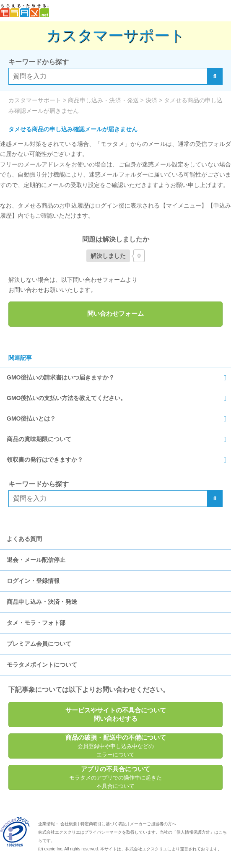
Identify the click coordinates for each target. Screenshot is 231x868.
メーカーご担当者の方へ (153, 824)
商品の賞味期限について (39, 439)
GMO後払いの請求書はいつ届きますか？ (61, 377)
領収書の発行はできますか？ (45, 460)
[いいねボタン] (108, 256)
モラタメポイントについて (42, 665)
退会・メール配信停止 (36, 560)
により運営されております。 (174, 849)
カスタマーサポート (115, 35)
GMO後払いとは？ (31, 418)
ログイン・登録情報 (33, 581)
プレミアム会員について (39, 644)
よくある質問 (24, 539)
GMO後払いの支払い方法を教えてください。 (66, 398)
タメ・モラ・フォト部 (36, 623)
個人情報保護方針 (193, 832)
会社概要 (69, 824)
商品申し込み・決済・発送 (42, 602)
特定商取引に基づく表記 (104, 824)
